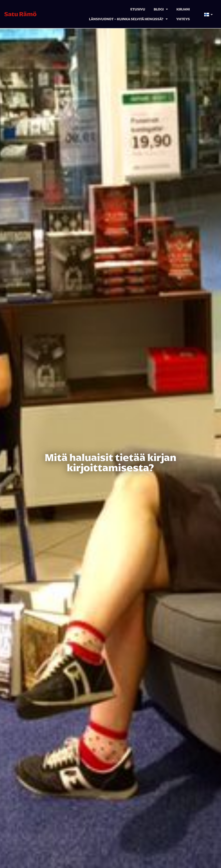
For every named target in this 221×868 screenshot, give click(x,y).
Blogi (161, 9)
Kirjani (183, 9)
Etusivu (138, 9)
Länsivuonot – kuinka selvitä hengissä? (128, 19)
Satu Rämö (20, 14)
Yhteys (183, 19)
